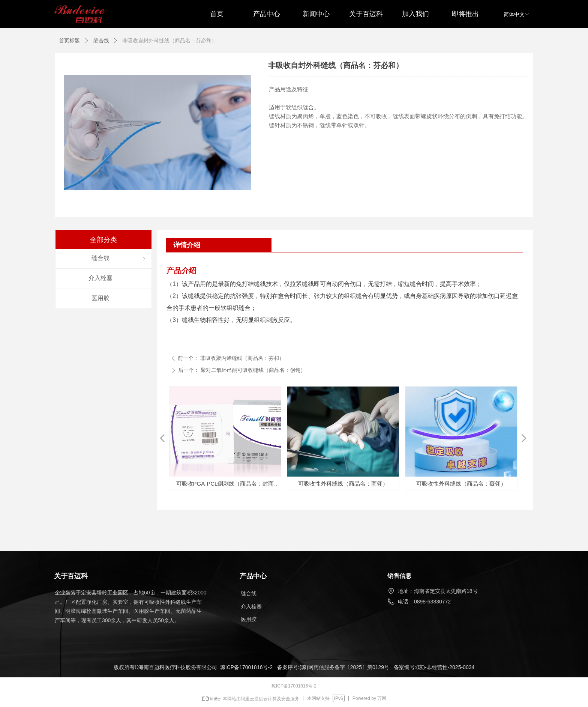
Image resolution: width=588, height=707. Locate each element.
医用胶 (249, 619)
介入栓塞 (251, 606)
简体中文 (514, 14)
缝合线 (101, 41)
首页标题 (69, 41)
